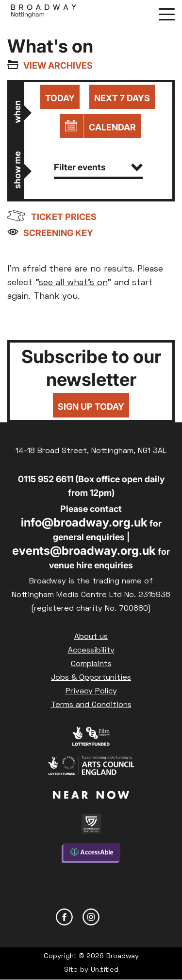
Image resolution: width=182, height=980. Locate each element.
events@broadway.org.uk (84, 551)
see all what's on (73, 283)
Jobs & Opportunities (91, 678)
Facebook (64, 917)
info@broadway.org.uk (84, 522)
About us (91, 637)
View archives (58, 65)
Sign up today (91, 407)
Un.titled (105, 970)
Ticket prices (64, 217)
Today (60, 98)
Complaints (91, 664)
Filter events (98, 167)
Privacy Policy (91, 691)
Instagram (91, 917)
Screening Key (58, 233)
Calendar (112, 127)
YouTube (118, 917)
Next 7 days (122, 98)
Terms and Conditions (91, 705)
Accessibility (91, 651)
